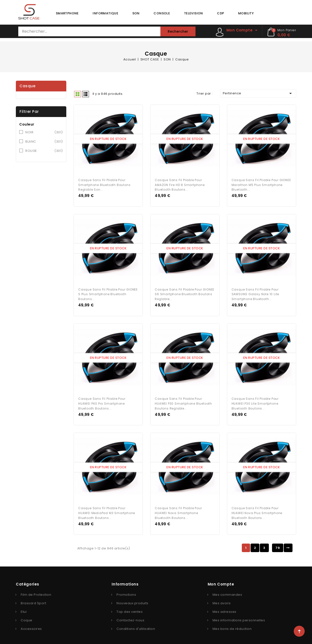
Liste (86, 94)
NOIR (44, 132)
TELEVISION (194, 13)
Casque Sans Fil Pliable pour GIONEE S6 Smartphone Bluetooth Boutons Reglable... (185, 292)
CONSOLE (162, 13)
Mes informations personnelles (239, 616)
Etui (24, 607)
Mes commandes (227, 590)
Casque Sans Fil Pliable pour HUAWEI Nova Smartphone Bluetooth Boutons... (178, 509)
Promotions (126, 590)
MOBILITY (246, 13)
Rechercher (178, 31)
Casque (27, 86)
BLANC (44, 142)
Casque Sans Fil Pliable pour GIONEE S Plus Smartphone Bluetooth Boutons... (108, 292)
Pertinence (258, 93)
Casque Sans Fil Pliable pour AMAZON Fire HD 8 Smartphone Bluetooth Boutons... (180, 184)
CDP (220, 13)
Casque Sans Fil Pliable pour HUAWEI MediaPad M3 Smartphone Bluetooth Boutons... (107, 509)
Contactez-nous (130, 616)
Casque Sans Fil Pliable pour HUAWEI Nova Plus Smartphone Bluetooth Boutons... (257, 509)
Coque (27, 616)
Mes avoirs (222, 599)
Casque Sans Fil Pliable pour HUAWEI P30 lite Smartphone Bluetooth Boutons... (255, 400)
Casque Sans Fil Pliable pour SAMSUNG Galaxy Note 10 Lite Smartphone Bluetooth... (255, 292)
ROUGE (44, 151)
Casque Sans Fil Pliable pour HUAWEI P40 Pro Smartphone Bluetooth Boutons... (102, 400)
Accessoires (31, 624)
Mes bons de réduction (232, 624)
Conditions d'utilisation (136, 624)
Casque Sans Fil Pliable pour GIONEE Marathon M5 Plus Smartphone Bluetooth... (261, 184)
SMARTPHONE (67, 13)
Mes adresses (224, 607)
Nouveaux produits (132, 599)
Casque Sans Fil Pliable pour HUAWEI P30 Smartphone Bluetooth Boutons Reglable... (183, 400)
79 (278, 543)
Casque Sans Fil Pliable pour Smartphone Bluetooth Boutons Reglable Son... (104, 184)
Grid (78, 94)
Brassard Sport (33, 599)
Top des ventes (130, 607)
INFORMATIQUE (105, 13)
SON (136, 13)
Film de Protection (36, 590)
